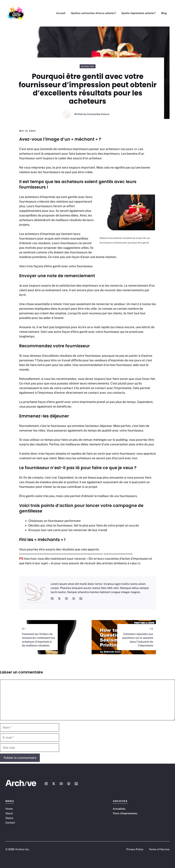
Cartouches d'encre (98, 114)
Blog (164, 13)
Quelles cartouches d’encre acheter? (93, 13)
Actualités (88, 66)
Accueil (61, 13)
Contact (10, 823)
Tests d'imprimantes (125, 813)
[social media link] (52, 599)
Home (9, 809)
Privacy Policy (135, 849)
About (9, 813)
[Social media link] (46, 784)
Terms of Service (159, 849)
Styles (9, 818)
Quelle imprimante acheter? (139, 13)
